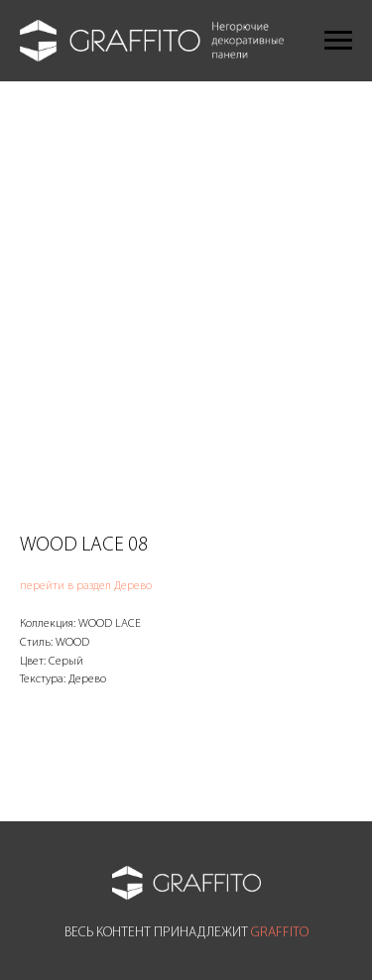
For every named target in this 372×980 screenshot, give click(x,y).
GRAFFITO (280, 933)
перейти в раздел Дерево (86, 586)
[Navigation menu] (338, 41)
